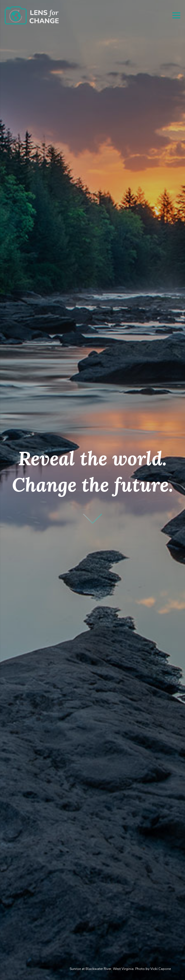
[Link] (32, 16)
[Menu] (176, 15)
